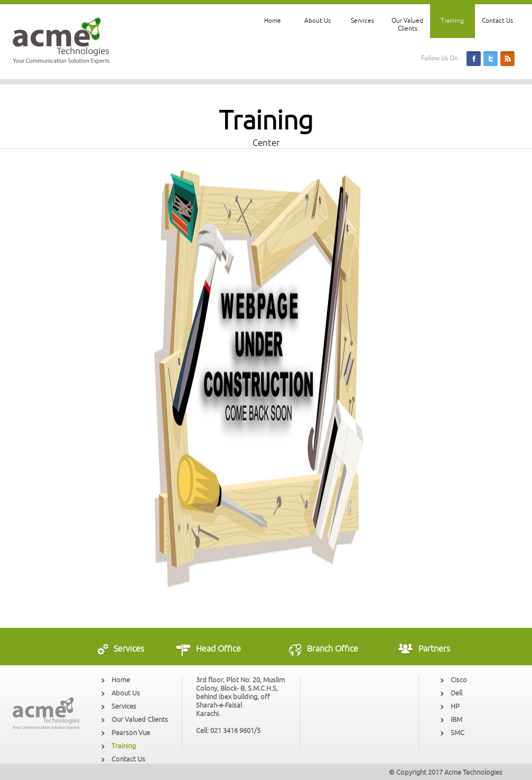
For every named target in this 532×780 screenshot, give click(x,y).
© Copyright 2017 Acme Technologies (446, 773)
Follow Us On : (441, 58)
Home (273, 21)
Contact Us (497, 21)
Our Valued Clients (407, 25)
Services (362, 21)
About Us (318, 21)
